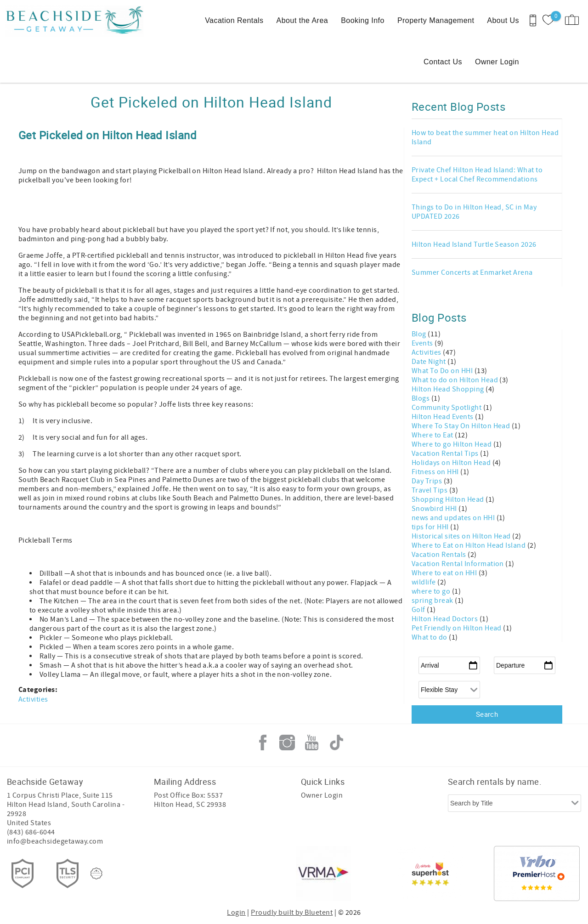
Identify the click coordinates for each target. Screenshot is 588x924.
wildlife (424, 582)
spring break (433, 601)
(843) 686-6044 (31, 832)
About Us (503, 20)
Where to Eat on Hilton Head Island (469, 545)
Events (423, 343)
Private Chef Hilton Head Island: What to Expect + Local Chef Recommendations (477, 175)
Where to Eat (433, 435)
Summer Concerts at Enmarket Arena (472, 272)
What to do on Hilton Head (455, 380)
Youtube (312, 743)
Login (236, 913)
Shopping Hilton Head (449, 499)
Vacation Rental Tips (446, 453)
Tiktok (336, 743)
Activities (33, 699)
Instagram (287, 743)
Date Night (430, 362)
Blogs (421, 398)
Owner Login (497, 62)
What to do (430, 637)
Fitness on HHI (436, 472)
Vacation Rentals (234, 20)
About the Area (302, 20)
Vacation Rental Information (458, 564)
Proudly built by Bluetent (292, 913)
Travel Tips (430, 490)
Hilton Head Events (443, 417)
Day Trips (428, 481)
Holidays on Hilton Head (452, 463)
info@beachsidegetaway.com (55, 841)
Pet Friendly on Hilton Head (457, 628)
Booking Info (363, 20)
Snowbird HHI (435, 509)
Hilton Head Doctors (446, 619)
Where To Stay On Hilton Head (462, 426)
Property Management (436, 20)
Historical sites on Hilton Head (462, 536)
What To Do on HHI (443, 371)
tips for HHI (431, 527)
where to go (432, 591)
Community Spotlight (447, 408)
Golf (419, 610)
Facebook (263, 743)
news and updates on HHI (454, 518)
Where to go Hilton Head (452, 444)
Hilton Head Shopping (449, 389)
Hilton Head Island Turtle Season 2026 (474, 244)
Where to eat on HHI (445, 573)
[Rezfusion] (96, 873)
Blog (420, 334)
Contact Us (443, 62)
